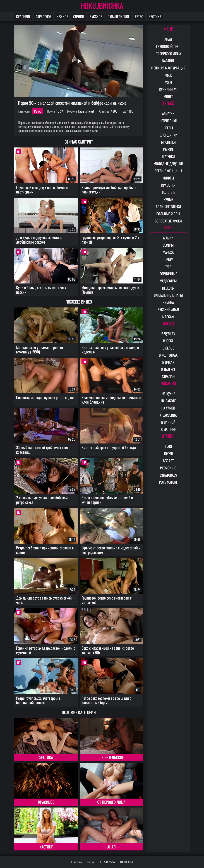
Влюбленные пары (168, 295)
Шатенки (168, 156)
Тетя (168, 266)
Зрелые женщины (168, 171)
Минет (168, 96)
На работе (168, 401)
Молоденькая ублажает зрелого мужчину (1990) (39, 349)
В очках (168, 362)
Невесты (168, 288)
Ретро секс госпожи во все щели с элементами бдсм (106, 700)
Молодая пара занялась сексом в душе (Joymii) (110, 290)
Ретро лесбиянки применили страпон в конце (45, 550)
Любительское (118, 16)
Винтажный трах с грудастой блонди (109, 447)
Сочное (79, 16)
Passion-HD (168, 468)
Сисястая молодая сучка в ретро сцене (45, 397)
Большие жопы (168, 214)
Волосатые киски (168, 221)
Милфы (168, 178)
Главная (77, 862)
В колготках (168, 355)
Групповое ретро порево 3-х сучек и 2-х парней (111, 240)
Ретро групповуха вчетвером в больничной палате (38, 700)
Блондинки (168, 135)
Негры (168, 128)
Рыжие (168, 149)
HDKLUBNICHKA (102, 5)
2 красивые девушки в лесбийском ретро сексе (42, 500)
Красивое (23, 16)
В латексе (168, 369)
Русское (96, 16)
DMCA (90, 862)
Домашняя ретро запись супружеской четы (44, 600)
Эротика (155, 16)
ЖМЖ (168, 75)
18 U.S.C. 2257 (107, 862)
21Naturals (168, 475)
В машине (168, 429)
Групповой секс (168, 46)
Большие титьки (168, 207)
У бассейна (168, 415)
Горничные (168, 274)
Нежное (62, 16)
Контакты (126, 862)
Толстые (168, 192)
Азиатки (168, 113)
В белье (168, 348)
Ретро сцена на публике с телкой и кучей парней (107, 500)
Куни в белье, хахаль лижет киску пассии (41, 290)
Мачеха (168, 252)
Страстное (44, 16)
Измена (168, 302)
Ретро (139, 16)
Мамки (168, 238)
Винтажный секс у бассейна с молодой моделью (110, 349)
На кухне (168, 394)
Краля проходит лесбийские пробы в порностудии (109, 189)
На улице (168, 408)
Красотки (168, 185)
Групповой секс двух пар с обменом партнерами (42, 189)
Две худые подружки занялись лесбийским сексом (39, 240)
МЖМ (168, 82)
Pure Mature (168, 482)
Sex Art (168, 461)
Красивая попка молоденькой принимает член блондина (111, 400)
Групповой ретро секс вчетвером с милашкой (107, 600)
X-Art (168, 446)
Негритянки (168, 121)
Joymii (168, 454)
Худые (168, 199)
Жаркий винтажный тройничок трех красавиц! (42, 450)
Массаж (168, 317)
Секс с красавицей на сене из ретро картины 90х (108, 650)
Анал (111, 847)
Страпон (168, 377)
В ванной (168, 422)
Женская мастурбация (168, 68)
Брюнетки (168, 142)
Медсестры (168, 281)
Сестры (168, 245)
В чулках (168, 334)
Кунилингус (168, 89)
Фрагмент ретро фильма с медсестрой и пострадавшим (111, 550)
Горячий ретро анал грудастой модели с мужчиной (46, 650)
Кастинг (46, 847)
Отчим (168, 259)
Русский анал (168, 309)
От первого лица (111, 802)
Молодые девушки (168, 164)
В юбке (168, 341)
